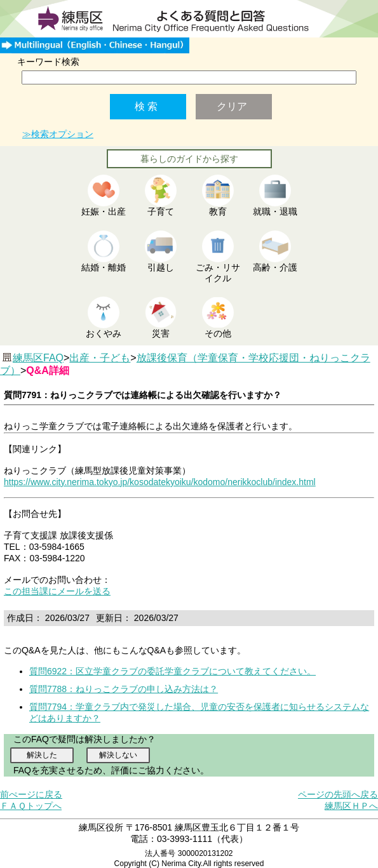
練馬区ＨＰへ (351, 806)
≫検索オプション (58, 134)
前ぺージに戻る (31, 794)
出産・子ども (100, 358)
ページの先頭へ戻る (338, 794)
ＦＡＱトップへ (31, 806)
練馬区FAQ (38, 358)
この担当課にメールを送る (57, 591)
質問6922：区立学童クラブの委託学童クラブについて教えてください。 (172, 671)
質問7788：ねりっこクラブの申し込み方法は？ (124, 689)
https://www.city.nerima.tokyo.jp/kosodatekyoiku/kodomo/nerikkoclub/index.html (160, 482)
